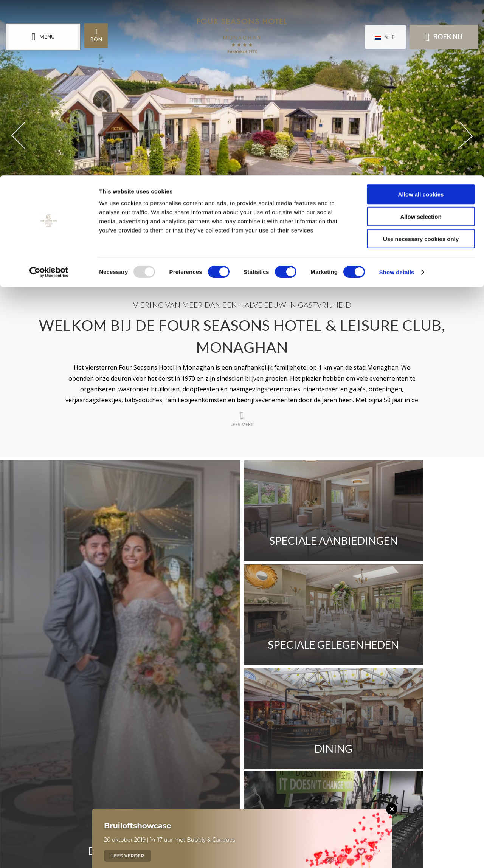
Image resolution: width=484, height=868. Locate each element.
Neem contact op (116, 675)
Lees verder (128, 856)
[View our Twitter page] (242, 758)
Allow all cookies (421, 19)
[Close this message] (392, 809)
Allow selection (421, 41)
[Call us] (199, 796)
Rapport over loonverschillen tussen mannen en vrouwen (189, 696)
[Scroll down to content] (234, 249)
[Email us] (268, 796)
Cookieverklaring (116, 717)
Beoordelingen (343, 675)
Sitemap (383, 696)
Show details (397, 97)
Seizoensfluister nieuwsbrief (250, 675)
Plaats (173, 675)
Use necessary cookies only (421, 63)
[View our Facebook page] (221, 755)
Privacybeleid (331, 696)
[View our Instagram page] (263, 755)
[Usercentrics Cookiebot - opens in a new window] (49, 97)
